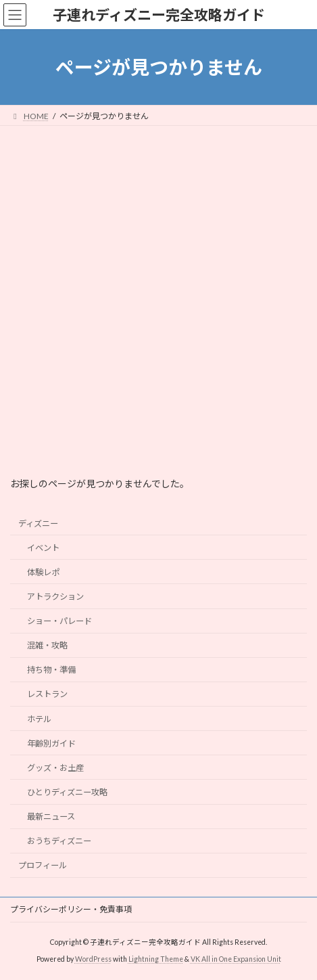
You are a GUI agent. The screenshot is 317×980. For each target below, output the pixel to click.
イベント (43, 548)
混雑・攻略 (47, 645)
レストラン (47, 695)
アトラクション (55, 597)
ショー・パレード (59, 621)
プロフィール (43, 866)
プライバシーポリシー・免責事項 (71, 909)
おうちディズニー (59, 841)
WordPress (93, 959)
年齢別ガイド (51, 743)
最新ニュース (51, 817)
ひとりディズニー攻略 (67, 792)
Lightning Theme (156, 959)
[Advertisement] (158, 291)
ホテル (39, 719)
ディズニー (38, 524)
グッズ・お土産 (55, 768)
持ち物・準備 (51, 670)
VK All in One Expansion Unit (236, 959)
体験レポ (43, 572)
